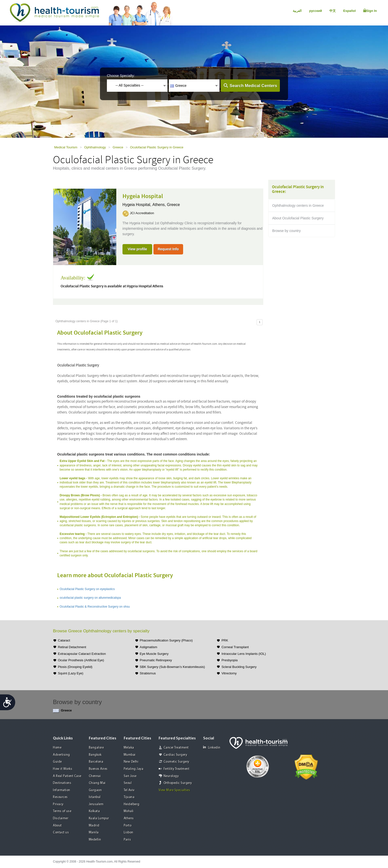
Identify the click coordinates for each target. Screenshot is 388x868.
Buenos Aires (98, 769)
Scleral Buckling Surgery (239, 667)
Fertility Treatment (177, 769)
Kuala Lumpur (99, 818)
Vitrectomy (229, 673)
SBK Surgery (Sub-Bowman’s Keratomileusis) (172, 667)
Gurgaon (95, 790)
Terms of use (62, 811)
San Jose (130, 776)
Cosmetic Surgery (176, 762)
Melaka (129, 748)
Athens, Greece (166, 205)
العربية (297, 11)
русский (315, 11)
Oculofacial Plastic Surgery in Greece (157, 147)
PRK (225, 640)
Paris (127, 840)
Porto (128, 826)
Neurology (171, 776)
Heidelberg (132, 804)
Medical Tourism (66, 147)
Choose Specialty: (121, 76)
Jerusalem (96, 804)
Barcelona (96, 762)
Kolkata (94, 811)
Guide (57, 762)
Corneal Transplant (235, 647)
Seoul (128, 783)
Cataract (64, 640)
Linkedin (212, 747)
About (57, 826)
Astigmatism (149, 647)
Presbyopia (230, 660)
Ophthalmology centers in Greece (298, 206)
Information (62, 790)
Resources (60, 797)
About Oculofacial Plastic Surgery (298, 218)
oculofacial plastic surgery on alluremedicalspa (90, 598)
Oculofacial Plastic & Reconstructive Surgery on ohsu (95, 607)
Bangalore (96, 748)
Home (57, 748)
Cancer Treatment (176, 748)
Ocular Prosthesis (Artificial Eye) (81, 660)
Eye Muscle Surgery (154, 654)
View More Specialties (174, 790)
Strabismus (148, 673)
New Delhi (131, 762)
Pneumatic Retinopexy (156, 660)
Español (350, 11)
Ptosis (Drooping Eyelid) (75, 667)
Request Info (168, 249)
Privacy (58, 804)
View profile (137, 249)
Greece (118, 147)
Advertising (61, 755)
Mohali (129, 811)
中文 (333, 11)
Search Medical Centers (253, 86)
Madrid (94, 826)
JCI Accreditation (142, 213)
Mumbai (130, 755)
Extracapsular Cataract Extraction (82, 654)
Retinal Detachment (72, 647)
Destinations (62, 783)
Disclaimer (61, 818)
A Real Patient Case (67, 776)
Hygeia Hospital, (137, 205)
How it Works (63, 769)
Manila (94, 833)
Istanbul (95, 797)
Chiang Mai (97, 783)
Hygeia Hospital (143, 196)
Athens (129, 818)
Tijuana (129, 797)
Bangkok (95, 755)
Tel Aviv (129, 790)
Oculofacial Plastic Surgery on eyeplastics (87, 589)
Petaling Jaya (134, 769)
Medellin (95, 840)
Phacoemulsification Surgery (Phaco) (166, 640)
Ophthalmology (95, 147)
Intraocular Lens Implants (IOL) (244, 654)
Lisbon (129, 833)
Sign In (370, 11)
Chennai (95, 776)
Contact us (61, 833)
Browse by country (286, 231)
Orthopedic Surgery (178, 783)
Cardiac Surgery (175, 755)
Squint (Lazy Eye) (71, 673)
